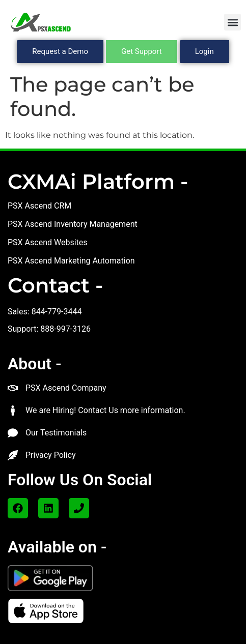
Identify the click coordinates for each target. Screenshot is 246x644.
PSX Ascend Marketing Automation (71, 261)
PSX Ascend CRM (39, 206)
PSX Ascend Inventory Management (73, 224)
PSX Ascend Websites (48, 242)
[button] (233, 22)
